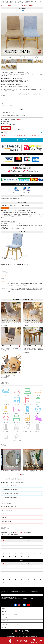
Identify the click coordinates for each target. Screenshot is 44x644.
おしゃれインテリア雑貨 (17, 436)
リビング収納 (38, 391)
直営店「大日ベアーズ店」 (8, 621)
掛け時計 (38, 409)
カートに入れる (23, 140)
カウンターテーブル (38, 400)
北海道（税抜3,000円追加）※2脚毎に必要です (13, 116)
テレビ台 (27, 391)
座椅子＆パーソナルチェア (27, 427)
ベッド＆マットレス (17, 418)
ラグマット (38, 418)
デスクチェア (27, 409)
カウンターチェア (6, 409)
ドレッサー (17, 427)
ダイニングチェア (17, 400)
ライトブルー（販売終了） (9, 106)
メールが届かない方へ (7, 618)
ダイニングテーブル (6, 400)
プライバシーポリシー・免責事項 (10, 615)
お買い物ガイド (6, 612)
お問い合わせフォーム (22, 595)
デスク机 (17, 409)
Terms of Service (33, 637)
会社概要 (4, 609)
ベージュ (5, 103)
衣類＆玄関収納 (27, 418)
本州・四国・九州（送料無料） (10, 113)
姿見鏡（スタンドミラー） (38, 427)
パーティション (6, 427)
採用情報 (4, 627)
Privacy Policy (26, 637)
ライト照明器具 (6, 418)
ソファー (6, 391)
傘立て (6, 436)
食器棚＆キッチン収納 (27, 400)
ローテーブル (17, 391)
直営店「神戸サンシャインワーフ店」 (11, 624)
